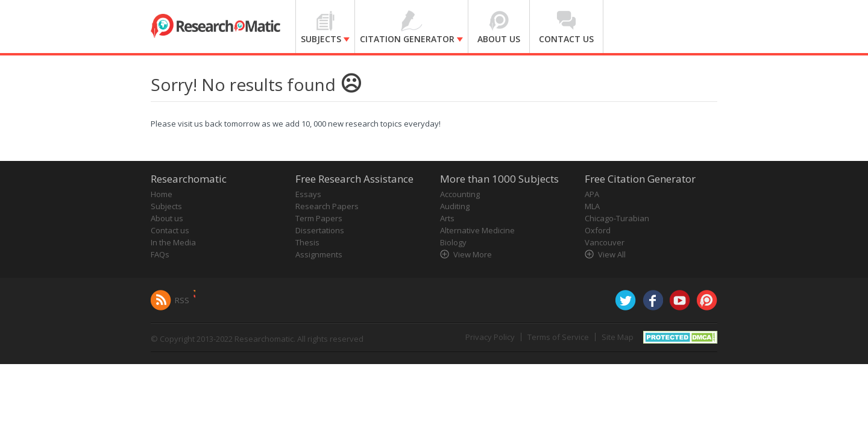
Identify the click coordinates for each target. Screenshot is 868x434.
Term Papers (319, 218)
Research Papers (327, 206)
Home (162, 194)
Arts (447, 218)
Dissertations (320, 230)
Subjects (166, 206)
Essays (308, 194)
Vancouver (605, 242)
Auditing (455, 206)
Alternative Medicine (477, 230)
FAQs (160, 254)
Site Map (618, 337)
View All (612, 254)
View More (473, 254)
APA (592, 194)
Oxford (598, 230)
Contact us (170, 230)
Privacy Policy (490, 337)
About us (167, 218)
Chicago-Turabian (617, 218)
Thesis (307, 242)
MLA (592, 206)
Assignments (319, 254)
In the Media (173, 242)
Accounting (460, 194)
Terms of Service (558, 337)
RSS (182, 300)
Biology (453, 242)
